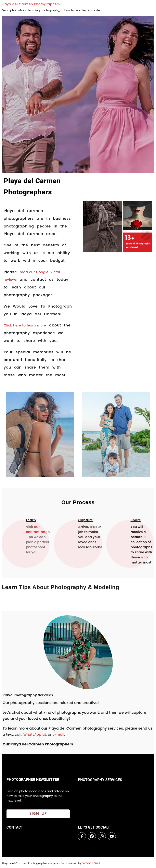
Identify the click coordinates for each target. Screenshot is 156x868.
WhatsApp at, (34, 735)
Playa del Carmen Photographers (31, 4)
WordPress (91, 863)
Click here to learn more (25, 326)
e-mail (58, 735)
